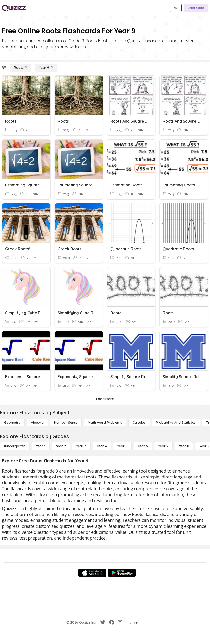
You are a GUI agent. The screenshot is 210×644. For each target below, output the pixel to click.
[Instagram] (120, 622)
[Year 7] (163, 446)
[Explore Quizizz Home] (14, 8)
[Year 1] (40, 446)
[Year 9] (46, 68)
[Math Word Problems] (105, 423)
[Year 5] (122, 446)
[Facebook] (112, 622)
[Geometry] (12, 423)
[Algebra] (37, 423)
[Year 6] (143, 446)
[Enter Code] (196, 8)
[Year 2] (61, 446)
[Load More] (105, 399)
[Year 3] (81, 446)
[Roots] (20, 68)
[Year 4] (102, 446)
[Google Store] (122, 573)
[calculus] (139, 423)
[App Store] (92, 573)
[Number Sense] (66, 423)
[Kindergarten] (15, 446)
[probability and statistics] (176, 423)
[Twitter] (103, 622)
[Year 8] (184, 446)
